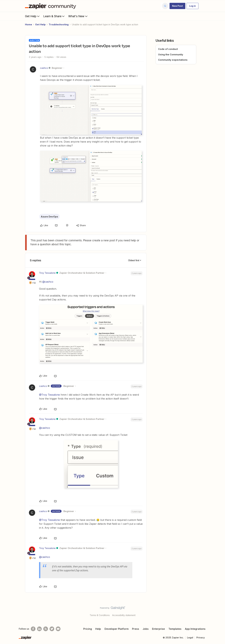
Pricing (88, 629)
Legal (190, 638)
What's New (78, 16)
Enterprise (158, 629)
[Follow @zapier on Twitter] (52, 629)
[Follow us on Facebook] (33, 629)
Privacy (201, 638)
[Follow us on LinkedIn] (39, 629)
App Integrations (195, 629)
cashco (44, 68)
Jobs (146, 629)
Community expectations (173, 60)
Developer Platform (117, 629)
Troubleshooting (59, 24)
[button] (177, 6)
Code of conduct (168, 49)
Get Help (33, 16)
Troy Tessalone (47, 273)
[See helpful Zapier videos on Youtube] (58, 629)
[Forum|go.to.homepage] (51, 6)
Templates (175, 629)
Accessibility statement (124, 615)
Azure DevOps (49, 217)
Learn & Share (54, 16)
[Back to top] (219, 611)
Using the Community (171, 54)
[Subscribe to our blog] (46, 629)
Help (98, 629)
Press (136, 629)
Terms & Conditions (100, 615)
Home (29, 24)
